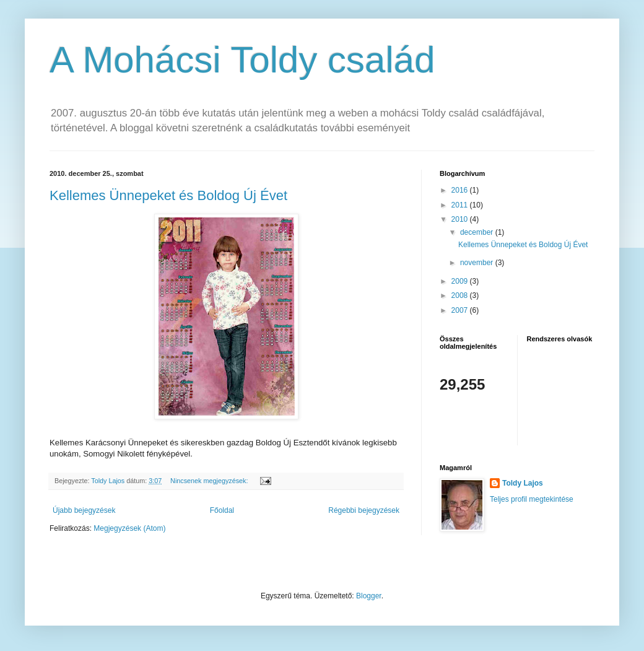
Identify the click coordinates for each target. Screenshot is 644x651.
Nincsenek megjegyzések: (210, 481)
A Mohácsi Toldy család (242, 60)
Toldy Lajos (523, 483)
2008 (461, 295)
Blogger (369, 596)
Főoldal (222, 510)
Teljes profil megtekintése (532, 499)
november (478, 263)
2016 (461, 190)
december (478, 232)
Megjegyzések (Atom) (129, 528)
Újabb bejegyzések (84, 510)
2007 (461, 310)
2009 (461, 281)
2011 (461, 205)
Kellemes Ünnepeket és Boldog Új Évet (168, 195)
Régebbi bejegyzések (364, 510)
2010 (461, 219)
